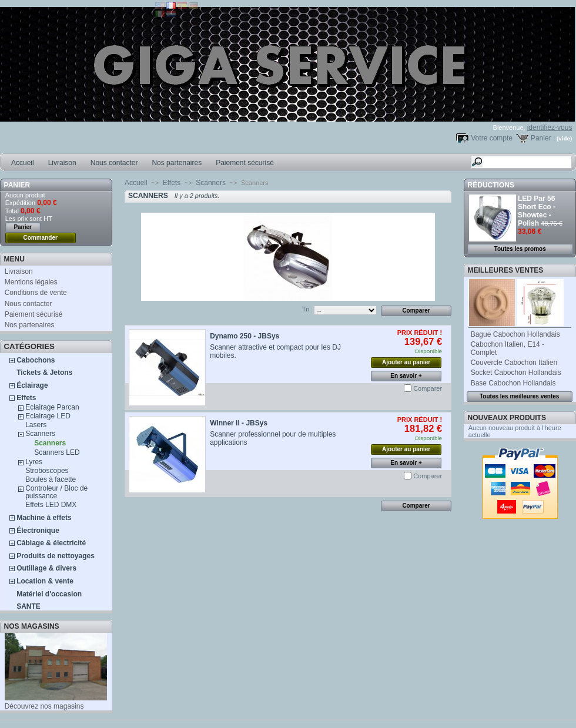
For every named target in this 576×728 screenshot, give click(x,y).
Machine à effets (44, 518)
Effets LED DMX (51, 505)
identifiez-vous (550, 128)
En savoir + (406, 376)
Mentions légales (31, 282)
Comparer (428, 388)
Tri (306, 309)
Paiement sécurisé (245, 163)
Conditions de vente (36, 293)
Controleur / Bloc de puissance (56, 492)
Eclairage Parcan (52, 407)
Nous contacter (114, 163)
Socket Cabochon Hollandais (516, 373)
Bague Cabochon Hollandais (515, 334)
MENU (14, 259)
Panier (17, 185)
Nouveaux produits (507, 418)
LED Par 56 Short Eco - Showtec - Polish (537, 211)
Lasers (36, 425)
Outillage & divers (46, 568)
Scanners (40, 434)
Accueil (23, 163)
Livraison (62, 163)
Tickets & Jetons (44, 373)
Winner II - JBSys (239, 423)
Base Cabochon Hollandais (513, 383)
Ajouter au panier (406, 362)
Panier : (543, 138)
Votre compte (492, 138)
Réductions (491, 185)
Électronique (38, 531)
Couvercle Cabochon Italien (514, 363)
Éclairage (32, 385)
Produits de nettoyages (56, 556)
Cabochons (36, 360)
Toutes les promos (520, 249)
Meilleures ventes (506, 270)
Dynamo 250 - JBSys (245, 336)
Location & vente (45, 581)
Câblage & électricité (51, 543)
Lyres (34, 462)
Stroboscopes (47, 471)
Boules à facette (51, 479)
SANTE (29, 606)
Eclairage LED (48, 416)
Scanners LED (57, 452)
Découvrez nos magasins (44, 706)
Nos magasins (32, 626)
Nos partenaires (177, 163)
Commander (41, 238)
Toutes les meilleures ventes (519, 396)
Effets (26, 398)
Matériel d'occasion (49, 594)
